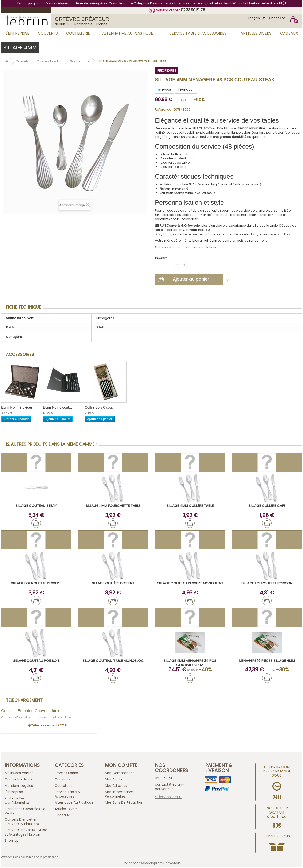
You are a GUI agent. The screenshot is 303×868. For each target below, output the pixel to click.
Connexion (277, 18)
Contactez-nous (18, 780)
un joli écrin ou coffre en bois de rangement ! (234, 241)
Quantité (161, 258)
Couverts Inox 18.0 (196, 230)
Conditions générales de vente (25, 812)
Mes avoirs (114, 780)
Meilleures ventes (19, 774)
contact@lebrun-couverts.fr (176, 219)
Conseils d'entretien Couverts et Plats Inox (187, 247)
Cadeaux (289, 33)
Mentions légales (19, 786)
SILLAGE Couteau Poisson (36, 661)
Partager (186, 90)
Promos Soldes (67, 774)
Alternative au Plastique (128, 33)
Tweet (165, 90)
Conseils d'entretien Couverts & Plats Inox (22, 822)
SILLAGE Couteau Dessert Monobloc (190, 584)
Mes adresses (116, 786)
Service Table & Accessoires (198, 33)
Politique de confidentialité (17, 801)
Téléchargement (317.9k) (49, 726)
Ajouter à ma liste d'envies (253, 280)
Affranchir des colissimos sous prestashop (30, 858)
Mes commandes (120, 774)
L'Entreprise (17, 33)
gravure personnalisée (273, 210)
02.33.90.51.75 (193, 10)
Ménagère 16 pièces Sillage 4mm (267, 661)
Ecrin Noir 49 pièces (17, 408)
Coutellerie (78, 33)
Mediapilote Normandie (163, 864)
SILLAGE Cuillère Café (267, 506)
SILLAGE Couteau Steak (36, 506)
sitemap (12, 841)
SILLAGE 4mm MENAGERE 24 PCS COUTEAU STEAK (190, 663)
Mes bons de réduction (124, 803)
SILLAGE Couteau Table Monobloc (113, 661)
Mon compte (121, 766)
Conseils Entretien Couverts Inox (30, 712)
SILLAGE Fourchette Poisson (267, 584)
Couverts (48, 33)
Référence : (164, 110)
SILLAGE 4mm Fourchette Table (113, 506)
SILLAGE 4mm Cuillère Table (190, 506)
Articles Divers (256, 33)
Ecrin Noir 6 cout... (57, 408)
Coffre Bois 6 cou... (100, 408)
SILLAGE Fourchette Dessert (36, 584)
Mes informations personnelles (119, 795)
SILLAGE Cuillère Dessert (113, 584)
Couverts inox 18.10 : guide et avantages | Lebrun (26, 833)
